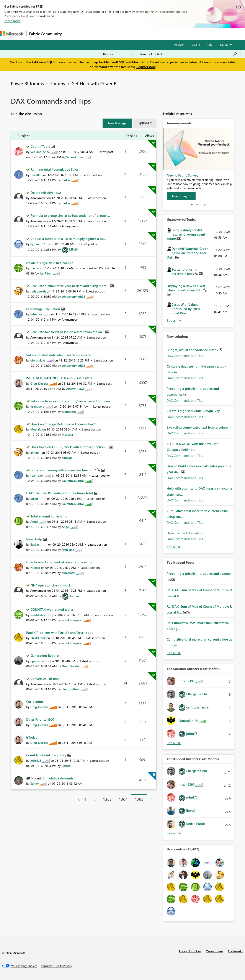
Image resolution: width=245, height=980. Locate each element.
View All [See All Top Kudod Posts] (174, 653)
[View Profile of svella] (34, 268)
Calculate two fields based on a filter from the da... (68, 332)
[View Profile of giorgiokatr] (38, 360)
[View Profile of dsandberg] (37, 406)
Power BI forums (27, 83)
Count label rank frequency (47, 755)
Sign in (196, 44)
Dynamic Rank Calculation (186, 533)
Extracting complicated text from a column (198, 427)
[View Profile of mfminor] (36, 314)
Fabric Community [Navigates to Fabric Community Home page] (45, 34)
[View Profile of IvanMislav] (38, 615)
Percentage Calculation (44, 309)
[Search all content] (188, 54)
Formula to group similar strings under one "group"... (70, 215)
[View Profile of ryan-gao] (37, 475)
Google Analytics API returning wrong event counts (186, 234)
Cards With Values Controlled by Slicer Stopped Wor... (184, 309)
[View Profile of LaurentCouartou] (73, 481)
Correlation (35, 702)
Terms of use (214, 951)
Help (210, 44)
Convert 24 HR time (45, 679)
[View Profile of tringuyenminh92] (73, 296)
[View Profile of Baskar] (66, 180)
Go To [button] (224, 45)
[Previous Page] (77, 799)
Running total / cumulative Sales (54, 169)
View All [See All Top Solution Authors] (174, 743)
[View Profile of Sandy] (34, 783)
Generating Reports (45, 655)
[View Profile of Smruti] (66, 766)
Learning (164, 34)
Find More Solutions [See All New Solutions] (174, 547)
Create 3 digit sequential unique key (193, 411)
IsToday (32, 737)
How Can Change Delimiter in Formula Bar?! (63, 424)
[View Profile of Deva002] (36, 175)
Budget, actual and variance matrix (193, 350)
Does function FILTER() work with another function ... (70, 447)
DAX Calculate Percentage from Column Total (60, 493)
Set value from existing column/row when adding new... (72, 401)
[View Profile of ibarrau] (74, 596)
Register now (146, 67)
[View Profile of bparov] (35, 661)
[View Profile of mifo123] (36, 761)
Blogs (147, 34)
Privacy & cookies (190, 951)
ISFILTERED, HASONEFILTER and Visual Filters (59, 378)
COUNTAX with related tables (52, 609)
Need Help (35, 539)
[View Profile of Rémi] (48, 273)
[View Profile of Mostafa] (36, 429)
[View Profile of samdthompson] (72, 620)
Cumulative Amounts (58, 778)
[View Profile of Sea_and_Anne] (40, 152)
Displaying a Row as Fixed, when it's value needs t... (186, 288)
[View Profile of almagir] (35, 452)
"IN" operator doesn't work (51, 585)
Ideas (109, 34)
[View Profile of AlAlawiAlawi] (75, 389)
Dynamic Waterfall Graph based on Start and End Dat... (188, 253)
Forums (72, 34)
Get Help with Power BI (95, 83)
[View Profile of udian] (34, 499)
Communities (128, 34)
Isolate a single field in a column (50, 263)
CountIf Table (41, 146)
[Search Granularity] (118, 54)
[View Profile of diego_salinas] (71, 689)
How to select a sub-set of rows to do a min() (59, 562)
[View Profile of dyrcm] (35, 244)
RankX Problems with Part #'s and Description (60, 633)
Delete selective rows (46, 193)
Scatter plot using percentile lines (184, 272)
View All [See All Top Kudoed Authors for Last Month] (174, 833)
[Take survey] (181, 196)
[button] (117, 123)
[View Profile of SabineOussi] (74, 157)
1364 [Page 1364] (123, 799)
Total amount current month (51, 516)
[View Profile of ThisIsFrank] (38, 638)
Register (180, 44)
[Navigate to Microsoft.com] (12, 34)
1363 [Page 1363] (107, 799)
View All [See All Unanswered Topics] (174, 321)
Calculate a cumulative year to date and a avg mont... (70, 286)
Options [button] (143, 123)
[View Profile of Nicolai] (35, 568)
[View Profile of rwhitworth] (38, 291)
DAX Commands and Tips (185, 356)
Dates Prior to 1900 (40, 719)
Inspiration (91, 34)
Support (182, 34)
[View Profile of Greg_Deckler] (39, 383)
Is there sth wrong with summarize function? (64, 470)
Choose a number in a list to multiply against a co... (68, 239)
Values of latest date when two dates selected (59, 355)
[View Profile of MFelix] (74, 249)
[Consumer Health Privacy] (56, 966)
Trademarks (235, 951)
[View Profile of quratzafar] (69, 573)
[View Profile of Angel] (34, 521)
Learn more (12, 21)
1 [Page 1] (85, 799)
